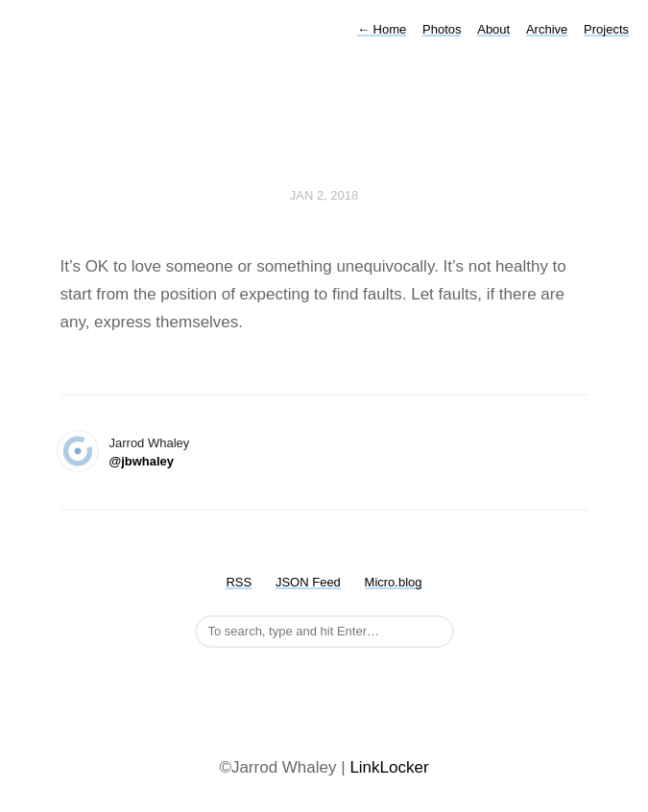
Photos (442, 29)
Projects (606, 29)
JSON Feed (308, 582)
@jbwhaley (142, 461)
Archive (547, 29)
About (493, 29)
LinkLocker (389, 767)
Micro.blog (394, 582)
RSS (239, 582)
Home (382, 29)
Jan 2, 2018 (324, 195)
